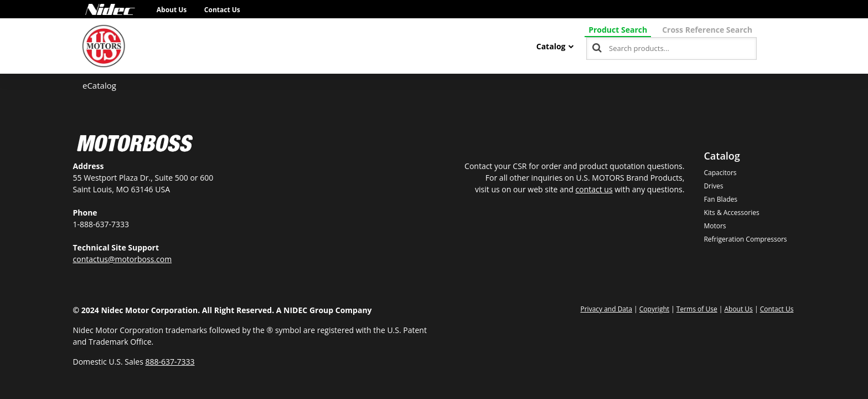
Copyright (654, 309)
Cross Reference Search (707, 30)
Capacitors (720, 173)
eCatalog (99, 85)
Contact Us (222, 10)
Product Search (618, 30)
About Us (172, 10)
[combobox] (671, 49)
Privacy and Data (606, 309)
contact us (594, 189)
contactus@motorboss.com (123, 259)
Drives (713, 186)
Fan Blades (720, 199)
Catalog (551, 46)
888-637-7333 (170, 362)
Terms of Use (697, 309)
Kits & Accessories (731, 213)
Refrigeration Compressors (745, 239)
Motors (715, 226)
